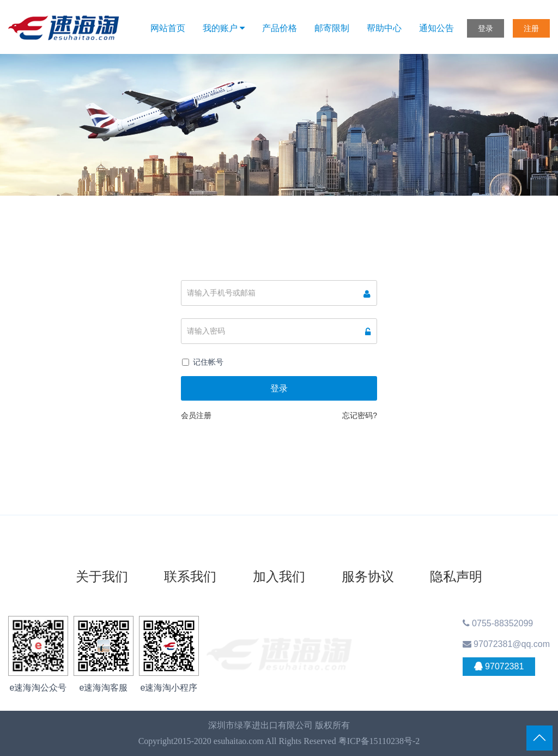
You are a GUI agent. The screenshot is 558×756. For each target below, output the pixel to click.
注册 (531, 28)
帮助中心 (384, 28)
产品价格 (280, 28)
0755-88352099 (498, 623)
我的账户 (224, 28)
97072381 (499, 667)
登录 (486, 28)
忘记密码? (360, 415)
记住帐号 (208, 362)
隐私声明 (456, 577)
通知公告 (436, 28)
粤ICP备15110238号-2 (379, 741)
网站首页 (168, 28)
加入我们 (279, 577)
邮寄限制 (332, 28)
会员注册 (196, 415)
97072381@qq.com (506, 644)
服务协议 (368, 577)
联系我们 (190, 577)
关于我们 (102, 577)
